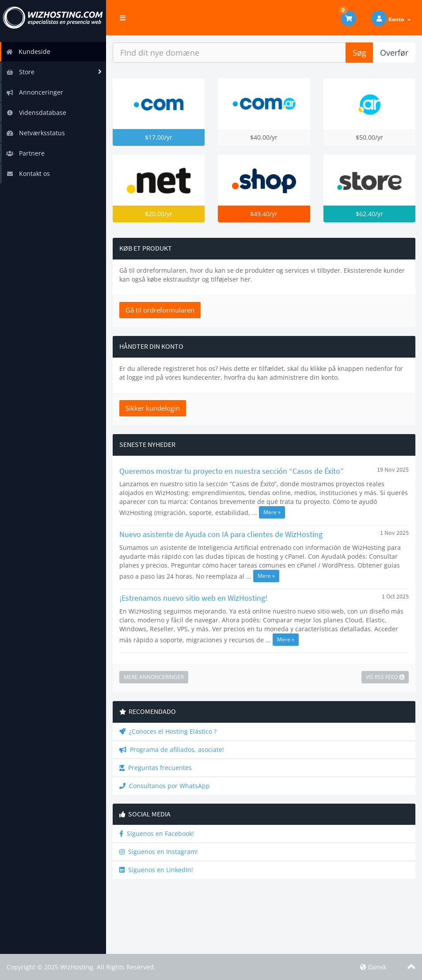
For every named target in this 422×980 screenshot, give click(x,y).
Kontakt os (28, 174)
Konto (400, 19)
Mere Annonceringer (154, 677)
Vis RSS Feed (385, 677)
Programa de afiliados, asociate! (172, 749)
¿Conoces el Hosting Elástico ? (168, 731)
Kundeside (28, 51)
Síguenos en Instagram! (159, 852)
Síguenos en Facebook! (157, 833)
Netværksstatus (36, 133)
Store (20, 72)
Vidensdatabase (36, 112)
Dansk (373, 967)
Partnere (25, 153)
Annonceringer (35, 92)
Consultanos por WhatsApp (165, 786)
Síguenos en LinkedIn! (156, 870)
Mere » (272, 512)
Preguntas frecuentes (156, 768)
